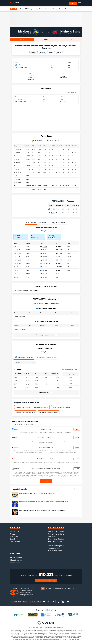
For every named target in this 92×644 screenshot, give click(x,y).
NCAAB (14, 9)
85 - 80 (45, 277)
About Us (15, 527)
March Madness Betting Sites (61, 407)
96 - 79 (45, 274)
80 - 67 (45, 253)
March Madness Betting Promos (49, 412)
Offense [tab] (24, 357)
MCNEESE (38, 303)
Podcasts (51, 536)
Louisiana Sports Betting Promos (25, 412)
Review (77, 429)
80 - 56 (45, 260)
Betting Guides (56, 527)
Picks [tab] (46, 39)
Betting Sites (55, 542)
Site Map (14, 601)
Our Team (14, 536)
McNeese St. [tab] (37, 141)
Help (20, 601)
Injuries (59, 52)
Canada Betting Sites (56, 546)
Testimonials (15, 541)
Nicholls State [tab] (53, 141)
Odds (47, 9)
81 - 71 (44, 250)
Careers (13, 534)
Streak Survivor (16, 558)
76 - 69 (45, 257)
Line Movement (72, 93)
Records (42, 52)
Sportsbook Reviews (56, 531)
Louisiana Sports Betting (23, 407)
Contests (15, 553)
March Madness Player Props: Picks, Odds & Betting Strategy (37, 493)
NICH (53, 213)
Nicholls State (70, 31)
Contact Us (15, 531)
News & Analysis (65, 9)
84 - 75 (45, 267)
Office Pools (15, 563)
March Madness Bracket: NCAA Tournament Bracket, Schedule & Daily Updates (43, 510)
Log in (73, 3)
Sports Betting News (56, 534)
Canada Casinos (54, 548)
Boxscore (34, 52)
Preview (51, 52)
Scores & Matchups (26, 9)
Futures (54, 9)
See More (46, 481)
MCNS (53, 209)
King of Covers (16, 560)
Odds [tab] (70, 39)
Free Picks (39, 9)
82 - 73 (45, 246)
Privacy (25, 601)
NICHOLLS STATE (52, 303)
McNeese (25, 31)
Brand (12, 539)
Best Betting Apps (55, 551)
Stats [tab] (22, 39)
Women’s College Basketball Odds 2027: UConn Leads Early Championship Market (43, 502)
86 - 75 (45, 270)
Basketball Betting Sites (41, 407)
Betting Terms (46, 231)
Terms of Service (35, 601)
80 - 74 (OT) (46, 263)
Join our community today (46, 581)
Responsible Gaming (56, 539)
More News (77, 489)
